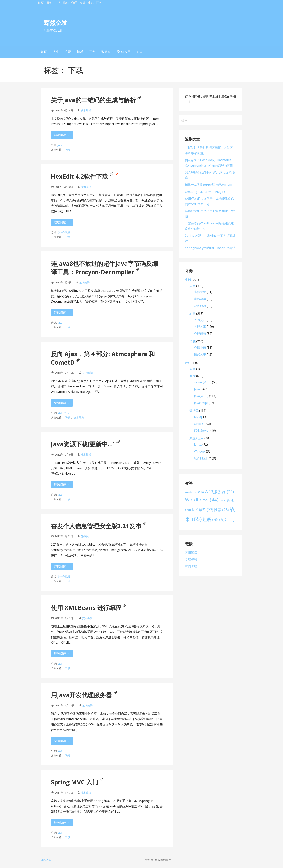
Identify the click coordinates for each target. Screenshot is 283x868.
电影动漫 (200, 299)
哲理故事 (200, 327)
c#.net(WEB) (203, 382)
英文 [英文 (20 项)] (227, 520)
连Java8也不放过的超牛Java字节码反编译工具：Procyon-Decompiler (104, 268)
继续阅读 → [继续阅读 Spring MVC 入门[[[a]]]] (62, 823)
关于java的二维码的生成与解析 (96, 100)
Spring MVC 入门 (77, 782)
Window (200, 451)
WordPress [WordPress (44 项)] (202, 500)
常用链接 (191, 552)
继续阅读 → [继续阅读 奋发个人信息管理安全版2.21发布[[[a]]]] (62, 566)
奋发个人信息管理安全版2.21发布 (99, 526)
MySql (198, 417)
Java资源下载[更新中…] (85, 444)
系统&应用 (123, 52)
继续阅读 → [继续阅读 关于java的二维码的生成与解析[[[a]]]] (62, 135)
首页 (41, 3)
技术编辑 (86, 110)
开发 (92, 52)
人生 (56, 52)
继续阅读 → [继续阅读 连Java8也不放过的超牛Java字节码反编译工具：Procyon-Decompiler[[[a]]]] (62, 312)
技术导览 (79, 417)
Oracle (199, 424)
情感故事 (200, 354)
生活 (58, 3)
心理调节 (200, 334)
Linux (198, 444)
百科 (99, 3)
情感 (80, 52)
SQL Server (202, 431)
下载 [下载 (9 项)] (223, 501)
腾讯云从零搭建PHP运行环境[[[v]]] (208, 185)
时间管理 (191, 566)
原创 (49, 3)
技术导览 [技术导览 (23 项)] (202, 510)
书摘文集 (200, 292)
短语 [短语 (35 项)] (211, 519)
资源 (82, 3)
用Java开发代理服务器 (84, 695)
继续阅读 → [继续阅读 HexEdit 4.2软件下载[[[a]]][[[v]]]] (62, 222)
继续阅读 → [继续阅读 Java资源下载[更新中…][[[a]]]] (62, 485)
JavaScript (201, 403)
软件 (188, 363)
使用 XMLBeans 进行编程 (89, 608)
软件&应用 (64, 232)
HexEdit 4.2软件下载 (85, 176)
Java (60, 145)
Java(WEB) (64, 413)
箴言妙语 (200, 306)
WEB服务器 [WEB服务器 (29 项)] (219, 492)
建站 (91, 3)
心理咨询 (191, 559)
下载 (67, 150)
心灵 (68, 52)
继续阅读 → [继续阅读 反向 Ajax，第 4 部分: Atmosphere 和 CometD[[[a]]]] (62, 403)
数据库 (106, 52)
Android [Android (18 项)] (194, 492)
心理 (74, 3)
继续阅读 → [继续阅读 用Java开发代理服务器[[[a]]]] (62, 741)
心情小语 (200, 348)
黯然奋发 (55, 22)
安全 (140, 52)
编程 (66, 3)
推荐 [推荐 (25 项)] (221, 510)
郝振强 (85, 536)
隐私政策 (46, 860)
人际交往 (200, 320)
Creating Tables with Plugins (205, 192)
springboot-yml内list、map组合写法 (210, 248)
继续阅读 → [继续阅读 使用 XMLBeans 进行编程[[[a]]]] (62, 654)
